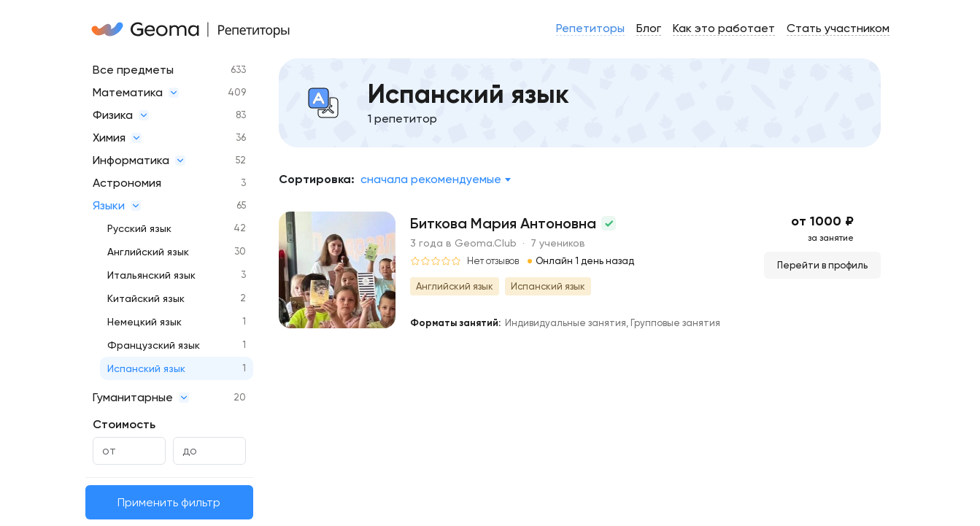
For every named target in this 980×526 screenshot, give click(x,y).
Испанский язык (146, 368)
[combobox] (435, 179)
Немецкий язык (144, 322)
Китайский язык (146, 298)
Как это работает (724, 28)
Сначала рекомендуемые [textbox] (431, 179)
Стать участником (838, 28)
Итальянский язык (151, 275)
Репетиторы (590, 28)
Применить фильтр (169, 502)
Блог (649, 28)
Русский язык (139, 228)
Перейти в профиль (822, 265)
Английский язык (148, 252)
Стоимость (124, 424)
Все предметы (133, 70)
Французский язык (154, 345)
